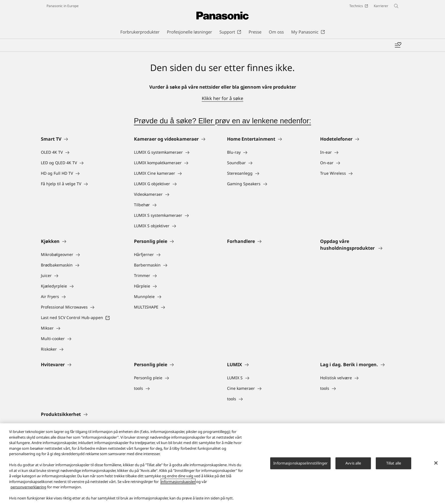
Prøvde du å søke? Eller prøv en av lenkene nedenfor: (222, 121)
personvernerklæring (28, 488)
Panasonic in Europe (63, 6)
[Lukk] (436, 463)
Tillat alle (394, 463)
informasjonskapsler (178, 482)
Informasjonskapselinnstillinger (300, 463)
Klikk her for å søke (222, 98)
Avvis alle (353, 463)
